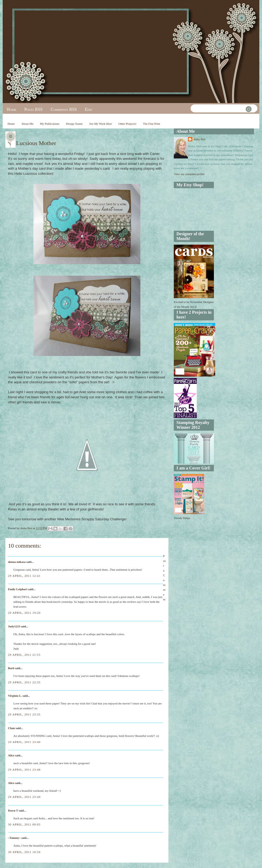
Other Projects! (127, 124)
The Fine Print (152, 124)
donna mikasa (17, 562)
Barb (11, 668)
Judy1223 (14, 626)
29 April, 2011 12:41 (24, 576)
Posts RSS (33, 109)
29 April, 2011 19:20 (24, 613)
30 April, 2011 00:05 (24, 824)
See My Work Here (101, 124)
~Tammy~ (14, 838)
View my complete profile (189, 174)
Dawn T (13, 810)
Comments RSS (64, 109)
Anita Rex (199, 139)
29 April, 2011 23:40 (24, 742)
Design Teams (74, 124)
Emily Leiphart (18, 589)
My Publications (50, 124)
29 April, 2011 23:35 (24, 714)
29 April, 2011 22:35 (24, 682)
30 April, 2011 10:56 (24, 852)
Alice (12, 755)
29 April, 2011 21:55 (24, 655)
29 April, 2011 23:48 (24, 770)
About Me (27, 124)
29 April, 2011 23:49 (24, 797)
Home (11, 109)
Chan (11, 728)
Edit (88, 109)
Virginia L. (15, 696)
